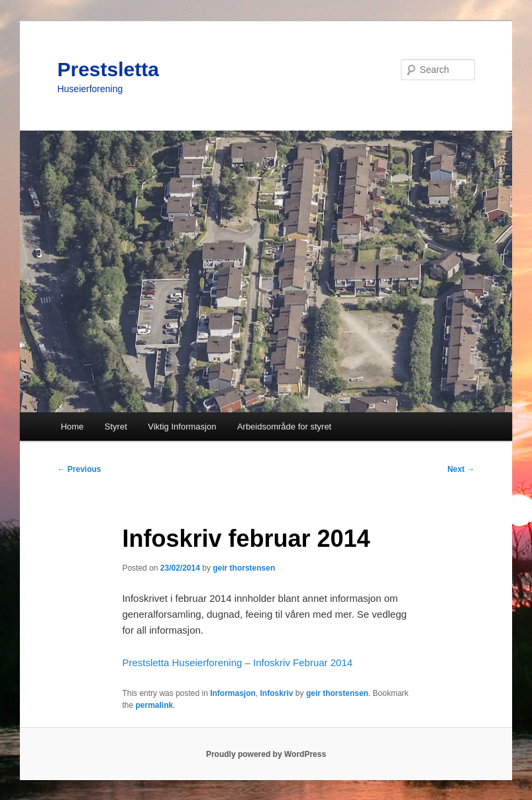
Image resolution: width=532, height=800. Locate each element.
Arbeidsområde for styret (284, 427)
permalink (154, 705)
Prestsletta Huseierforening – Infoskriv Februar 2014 (237, 662)
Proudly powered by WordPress (266, 754)
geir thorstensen (244, 568)
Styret (116, 427)
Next (461, 469)
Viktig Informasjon (182, 427)
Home (73, 427)
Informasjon (233, 693)
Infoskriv (277, 693)
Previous (79, 469)
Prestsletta (108, 69)
